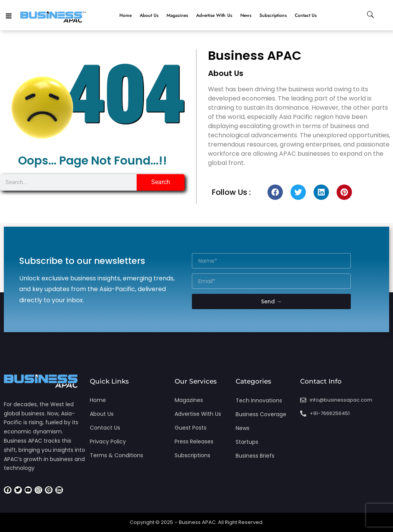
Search (161, 182)
